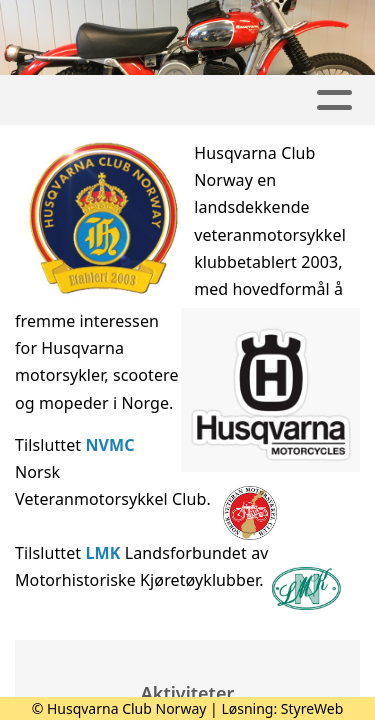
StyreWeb (312, 708)
